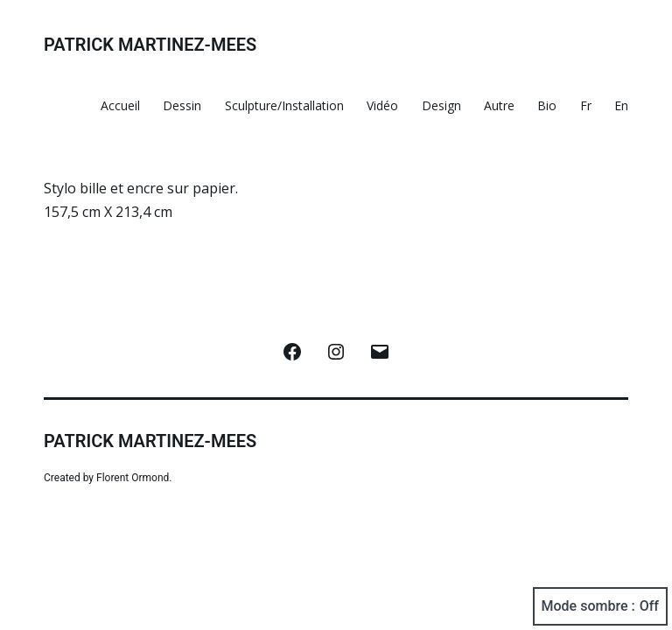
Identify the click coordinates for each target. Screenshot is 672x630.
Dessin (182, 105)
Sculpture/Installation (284, 105)
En (621, 105)
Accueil (120, 105)
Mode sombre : (600, 606)
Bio (547, 105)
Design (441, 105)
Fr (586, 105)
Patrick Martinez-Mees (150, 45)
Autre (499, 105)
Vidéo (382, 105)
